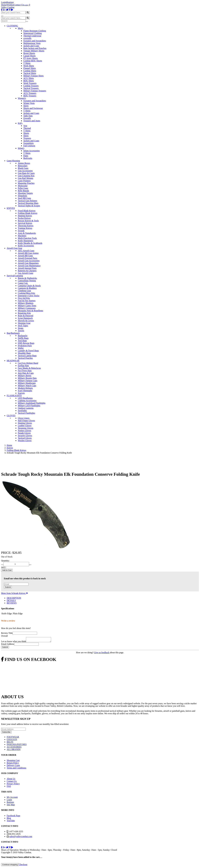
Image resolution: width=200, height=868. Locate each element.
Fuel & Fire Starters (27, 301)
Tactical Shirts (30, 73)
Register (10, 2)
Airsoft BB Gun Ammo (28, 253)
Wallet (21, 348)
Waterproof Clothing (32, 33)
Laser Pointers (24, 181)
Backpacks (23, 336)
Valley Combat (8, 7)
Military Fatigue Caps (27, 381)
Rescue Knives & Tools (28, 221)
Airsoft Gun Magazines (28, 263)
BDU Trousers (30, 96)
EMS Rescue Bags (26, 343)
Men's (20, 28)
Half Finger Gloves (26, 421)
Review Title (7, 633)
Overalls (27, 118)
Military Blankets (26, 303)
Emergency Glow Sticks (29, 296)
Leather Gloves (25, 426)
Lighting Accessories (27, 401)
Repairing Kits (24, 313)
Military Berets (25, 376)
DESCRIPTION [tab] (14, 598)
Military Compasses (27, 308)
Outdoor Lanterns (26, 408)
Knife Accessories (26, 246)
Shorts (26, 133)
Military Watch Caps (27, 386)
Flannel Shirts (30, 68)
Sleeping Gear (24, 323)
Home (4, 5)
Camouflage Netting (27, 281)
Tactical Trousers (31, 88)
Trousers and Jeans (32, 121)
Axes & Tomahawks (27, 233)
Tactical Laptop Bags (27, 356)
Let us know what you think (14, 642)
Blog (9, 819)
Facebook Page (13, 816)
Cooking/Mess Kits (26, 293)
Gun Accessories (25, 171)
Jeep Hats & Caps (26, 373)
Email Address (8, 645)
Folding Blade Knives (27, 213)
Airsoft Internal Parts (27, 268)
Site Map (11, 805)
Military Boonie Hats (27, 378)
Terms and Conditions (16, 769)
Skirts (26, 106)
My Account (12, 798)
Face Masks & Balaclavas (29, 368)
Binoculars (23, 166)
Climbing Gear (24, 291)
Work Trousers (30, 83)
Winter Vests (29, 103)
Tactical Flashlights (26, 413)
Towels (21, 331)
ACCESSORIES (14, 748)
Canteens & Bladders (27, 288)
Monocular (23, 186)
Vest (25, 126)
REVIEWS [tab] (12, 603)
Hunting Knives (25, 216)
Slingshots (22, 196)
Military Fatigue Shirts (33, 76)
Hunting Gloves (25, 423)
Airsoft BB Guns (25, 256)
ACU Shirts (29, 78)
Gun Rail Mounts (25, 178)
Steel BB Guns (24, 198)
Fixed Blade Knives (27, 211)
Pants (26, 156)
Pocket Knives (24, 218)
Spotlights (22, 411)
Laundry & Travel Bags (28, 351)
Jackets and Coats (31, 46)
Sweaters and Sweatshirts (35, 41)
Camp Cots (23, 283)
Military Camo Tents (27, 306)
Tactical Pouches (25, 358)
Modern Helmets (25, 388)
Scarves (21, 393)
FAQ (9, 787)
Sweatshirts (28, 143)
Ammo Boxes (24, 163)
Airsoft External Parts (27, 258)
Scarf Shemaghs (25, 391)
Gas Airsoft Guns (25, 273)
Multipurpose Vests (32, 43)
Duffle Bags (23, 338)
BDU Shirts (29, 81)
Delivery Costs (13, 766)
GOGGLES (12, 740)
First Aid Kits (24, 298)
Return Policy (13, 764)
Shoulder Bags (24, 353)
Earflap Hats (23, 366)
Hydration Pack (25, 346)
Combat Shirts (30, 71)
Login (4, 2)
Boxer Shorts (29, 53)
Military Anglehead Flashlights (32, 403)
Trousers (27, 138)
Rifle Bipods (23, 191)
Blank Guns (23, 168)
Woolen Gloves (25, 441)
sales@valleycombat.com (21, 837)
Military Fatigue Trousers (35, 91)
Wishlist (10, 5)
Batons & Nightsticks (27, 278)
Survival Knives (25, 223)
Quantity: (5, 561)
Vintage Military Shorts (34, 51)
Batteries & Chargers (27, 271)
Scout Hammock (25, 318)
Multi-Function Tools (27, 238)
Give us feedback (102, 653)
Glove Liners (24, 418)
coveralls (27, 38)
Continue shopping (10, 865)
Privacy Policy (13, 785)
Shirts (26, 136)
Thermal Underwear (32, 36)
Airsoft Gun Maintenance (29, 266)
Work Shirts (29, 66)
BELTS (10, 743)
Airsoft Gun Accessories (29, 261)
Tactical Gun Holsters (27, 201)
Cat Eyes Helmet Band (28, 363)
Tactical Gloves (25, 438)
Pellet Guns (23, 188)
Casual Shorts (29, 56)
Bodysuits (28, 158)
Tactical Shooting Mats (28, 203)
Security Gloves (25, 436)
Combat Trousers (31, 86)
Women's (22, 98)
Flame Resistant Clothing (35, 31)
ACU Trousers (30, 93)
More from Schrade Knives (15, 593)
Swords (21, 231)
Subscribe (6, 733)
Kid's (20, 123)
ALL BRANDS (14, 750)
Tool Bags (22, 341)
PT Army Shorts (31, 58)
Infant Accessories (32, 151)
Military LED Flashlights (29, 406)
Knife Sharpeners (26, 241)
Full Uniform (29, 146)
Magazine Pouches (26, 183)
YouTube (11, 821)
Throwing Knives (26, 226)
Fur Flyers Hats (25, 371)
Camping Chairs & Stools (29, 286)
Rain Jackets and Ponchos (35, 48)
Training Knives (25, 228)
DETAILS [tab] (11, 600)
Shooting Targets (25, 193)
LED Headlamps (25, 398)
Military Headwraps (27, 383)
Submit (8, 587)
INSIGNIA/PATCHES (17, 745)
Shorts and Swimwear (33, 108)
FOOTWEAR (13, 738)
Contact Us (19, 5)
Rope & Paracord (25, 316)
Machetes (22, 236)
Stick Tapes (23, 326)
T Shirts (27, 63)
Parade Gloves (24, 433)
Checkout (23, 865)
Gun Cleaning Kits (26, 176)
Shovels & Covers (26, 321)
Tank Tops (28, 116)
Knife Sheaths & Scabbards (30, 243)
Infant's (21, 148)
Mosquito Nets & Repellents (30, 311)
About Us (11, 780)
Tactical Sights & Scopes (29, 206)
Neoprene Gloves (26, 428)
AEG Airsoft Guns (26, 251)
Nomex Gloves (24, 431)
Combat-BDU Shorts (33, 61)
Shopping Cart (13, 761)
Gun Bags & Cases (26, 173)
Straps (21, 328)
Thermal (27, 128)
